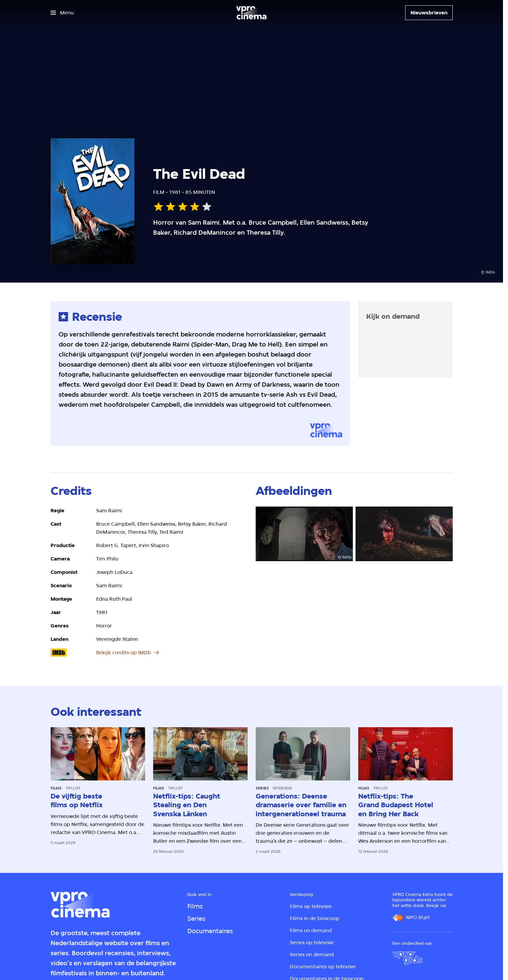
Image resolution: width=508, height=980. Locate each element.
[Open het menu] (62, 13)
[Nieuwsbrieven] (429, 13)
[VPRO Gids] (407, 958)
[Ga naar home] (251, 13)
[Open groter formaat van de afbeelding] (304, 534)
